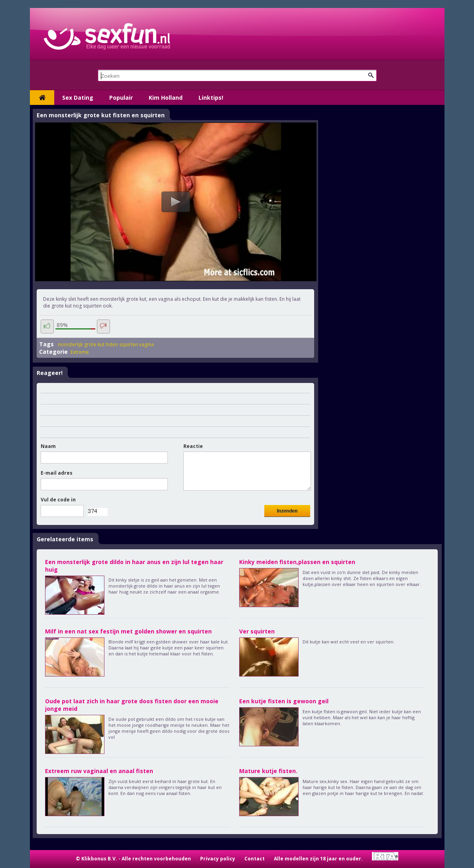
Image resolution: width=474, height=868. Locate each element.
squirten (129, 344)
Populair (121, 98)
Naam (48, 446)
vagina (147, 344)
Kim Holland (166, 98)
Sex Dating (78, 98)
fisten (112, 344)
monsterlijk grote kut (81, 344)
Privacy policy (218, 859)
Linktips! (211, 98)
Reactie (193, 446)
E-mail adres (57, 473)
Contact (255, 859)
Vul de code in (58, 500)
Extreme (80, 352)
